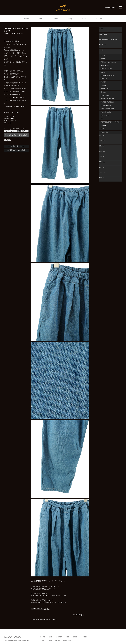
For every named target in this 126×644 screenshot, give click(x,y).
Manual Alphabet (106, 112)
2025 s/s (102, 146)
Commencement (106, 105)
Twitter (42, 641)
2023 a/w (102, 162)
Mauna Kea (105, 132)
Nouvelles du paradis (107, 75)
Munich (103, 59)
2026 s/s (102, 135)
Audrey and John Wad (108, 99)
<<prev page (35, 620)
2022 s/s (102, 178)
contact (99, 19)
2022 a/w (102, 173)
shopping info (110, 7)
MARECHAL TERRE (107, 102)
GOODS (102, 50)
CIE (102, 119)
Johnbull (104, 92)
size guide (7, 140)
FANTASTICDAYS (107, 69)
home (26, 19)
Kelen (103, 55)
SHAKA (103, 125)
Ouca (103, 129)
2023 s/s (102, 167)
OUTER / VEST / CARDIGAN (108, 39)
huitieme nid (105, 89)
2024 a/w (102, 151)
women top (44, 620)
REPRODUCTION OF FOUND (110, 122)
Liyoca (103, 72)
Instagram (58, 641)
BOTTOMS (103, 45)
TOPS (101, 29)
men (41, 19)
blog (70, 19)
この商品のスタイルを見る (16, 150)
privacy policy (67, 641)
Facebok (49, 641)
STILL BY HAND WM (107, 109)
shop (84, 19)
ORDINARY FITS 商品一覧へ (41, 609)
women (55, 19)
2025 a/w (102, 141)
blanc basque (105, 95)
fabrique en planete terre (109, 62)
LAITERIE (104, 79)
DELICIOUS (105, 115)
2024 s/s (102, 157)
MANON (104, 82)
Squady (103, 85)
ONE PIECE (103, 34)
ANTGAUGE (105, 65)
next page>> (53, 620)
